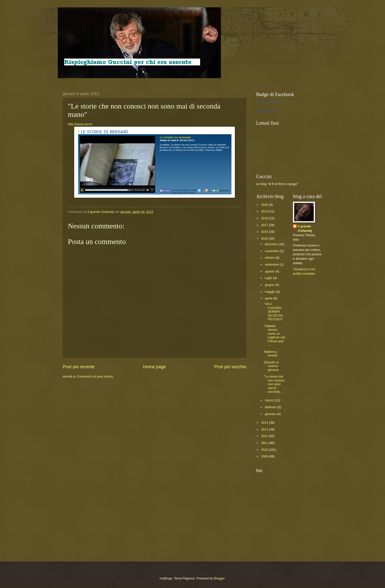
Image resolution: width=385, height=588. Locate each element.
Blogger (219, 578)
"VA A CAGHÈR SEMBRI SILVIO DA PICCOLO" (274, 312)
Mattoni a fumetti (271, 354)
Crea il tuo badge (266, 111)
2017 (265, 225)
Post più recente (79, 367)
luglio (269, 278)
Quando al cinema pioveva (271, 366)
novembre (272, 251)
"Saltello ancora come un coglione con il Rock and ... (275, 335)
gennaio (271, 414)
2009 (265, 456)
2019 (265, 211)
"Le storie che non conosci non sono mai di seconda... (274, 384)
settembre (272, 264)
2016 (265, 232)
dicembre (272, 244)
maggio (270, 292)
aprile (269, 298)
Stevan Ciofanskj (266, 102)
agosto (270, 271)
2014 (265, 423)
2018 (265, 218)
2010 (265, 450)
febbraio (271, 407)
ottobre (270, 258)
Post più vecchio (230, 367)
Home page (154, 367)
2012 (265, 436)
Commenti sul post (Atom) (95, 376)
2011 (265, 443)
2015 (265, 239)
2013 (265, 429)
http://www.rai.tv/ (80, 124)
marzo (270, 400)
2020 (265, 205)
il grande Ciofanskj (305, 228)
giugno (270, 285)
